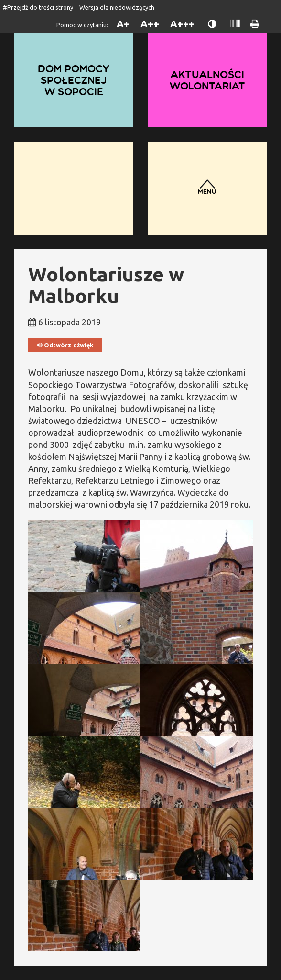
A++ (150, 24)
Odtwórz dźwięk (65, 345)
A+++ (182, 24)
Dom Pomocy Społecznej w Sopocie (74, 80)
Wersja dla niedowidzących (117, 7)
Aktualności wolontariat (207, 80)
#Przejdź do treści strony (38, 7)
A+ (123, 24)
